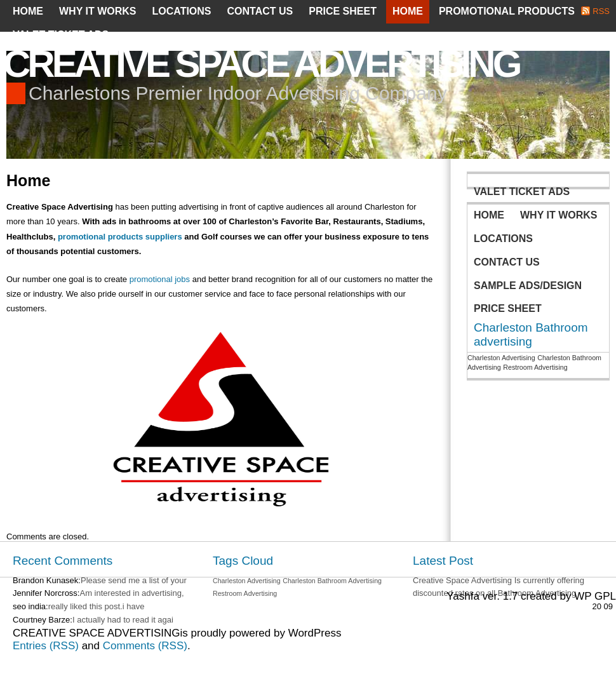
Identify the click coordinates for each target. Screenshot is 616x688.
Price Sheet (343, 11)
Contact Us (260, 11)
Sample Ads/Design (528, 286)
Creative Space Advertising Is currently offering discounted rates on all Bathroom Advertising (499, 587)
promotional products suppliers (120, 237)
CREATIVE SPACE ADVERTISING (261, 64)
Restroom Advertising (535, 367)
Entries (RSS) (46, 646)
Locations (181, 11)
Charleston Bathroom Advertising (332, 581)
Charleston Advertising (501, 358)
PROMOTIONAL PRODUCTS (507, 11)
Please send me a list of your (134, 580)
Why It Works (97, 11)
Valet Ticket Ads (61, 35)
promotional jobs (160, 279)
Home (28, 11)
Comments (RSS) (145, 646)
